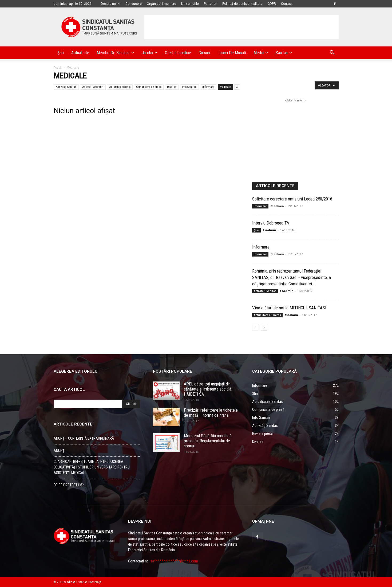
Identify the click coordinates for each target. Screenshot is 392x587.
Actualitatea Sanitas (267, 315)
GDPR (272, 4)
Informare (208, 87)
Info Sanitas (189, 87)
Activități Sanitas (66, 87)
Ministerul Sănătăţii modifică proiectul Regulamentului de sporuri (208, 441)
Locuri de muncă (232, 53)
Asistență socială (120, 87)
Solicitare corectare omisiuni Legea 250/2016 (292, 199)
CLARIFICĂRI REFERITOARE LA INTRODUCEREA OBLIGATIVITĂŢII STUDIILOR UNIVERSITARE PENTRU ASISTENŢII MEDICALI (92, 467)
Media (261, 53)
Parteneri (211, 4)
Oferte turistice (178, 53)
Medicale (225, 87)
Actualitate (80, 53)
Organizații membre (161, 4)
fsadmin (277, 206)
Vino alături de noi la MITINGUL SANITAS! (289, 308)
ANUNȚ (59, 451)
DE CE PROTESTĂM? (69, 485)
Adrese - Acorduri (93, 87)
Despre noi (111, 4)
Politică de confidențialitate (242, 4)
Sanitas (284, 53)
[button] (332, 53)
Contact (287, 4)
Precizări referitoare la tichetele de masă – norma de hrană (211, 413)
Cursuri (204, 53)
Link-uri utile (190, 4)
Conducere (134, 4)
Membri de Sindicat (115, 53)
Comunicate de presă (149, 87)
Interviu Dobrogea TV (271, 223)
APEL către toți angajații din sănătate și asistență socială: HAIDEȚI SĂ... (208, 389)
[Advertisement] (241, 27)
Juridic (149, 53)
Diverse (172, 87)
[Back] (256, 327)
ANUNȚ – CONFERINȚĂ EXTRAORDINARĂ (84, 438)
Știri (61, 53)
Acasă (58, 68)
